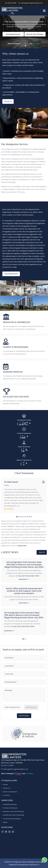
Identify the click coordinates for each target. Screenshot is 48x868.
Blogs (4, 822)
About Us (8, 101)
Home (5, 785)
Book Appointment (13, 34)
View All (42, 552)
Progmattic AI (34, 865)
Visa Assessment (11, 274)
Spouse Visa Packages (35, 34)
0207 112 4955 (11, 3)
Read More (24, 579)
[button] (23, 46)
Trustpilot (37, 44)
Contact (6, 795)
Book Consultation (9, 792)
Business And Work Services (13, 812)
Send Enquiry (24, 716)
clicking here (22, 546)
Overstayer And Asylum (11, 819)
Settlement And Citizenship (13, 815)
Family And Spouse (9, 808)
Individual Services (9, 804)
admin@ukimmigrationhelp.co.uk (31, 3)
